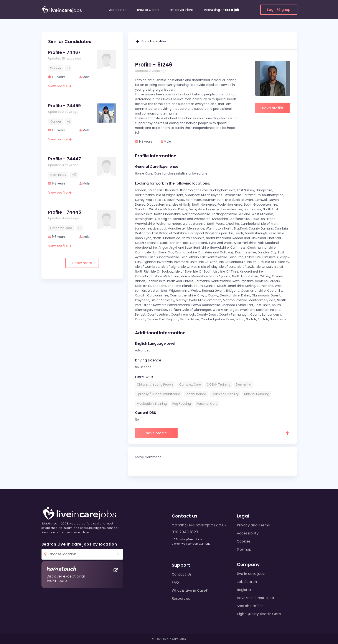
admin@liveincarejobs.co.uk (199, 525)
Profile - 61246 (154, 65)
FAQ (175, 582)
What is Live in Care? (190, 590)
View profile (60, 86)
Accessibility (248, 533)
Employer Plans (182, 10)
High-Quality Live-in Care (259, 614)
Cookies (244, 541)
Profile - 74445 (65, 212)
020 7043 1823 (185, 532)
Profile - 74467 (64, 52)
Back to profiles (151, 41)
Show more (82, 263)
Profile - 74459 (64, 106)
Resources (181, 598)
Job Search (118, 10)
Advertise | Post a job (256, 598)
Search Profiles (250, 606)
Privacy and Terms (253, 525)
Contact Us (182, 574)
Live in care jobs (251, 574)
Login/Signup (279, 10)
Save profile (272, 108)
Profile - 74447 (65, 159)
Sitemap (244, 549)
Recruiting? (222, 10)
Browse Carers (148, 10)
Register (244, 590)
